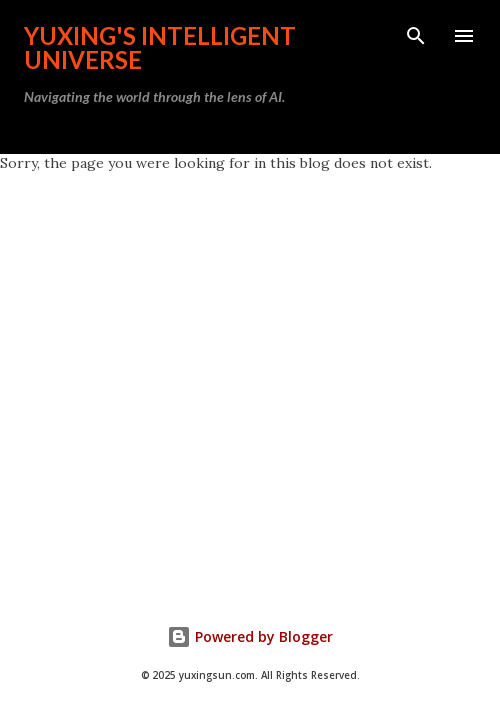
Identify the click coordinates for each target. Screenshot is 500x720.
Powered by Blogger (250, 636)
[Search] (416, 36)
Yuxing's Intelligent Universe (160, 47)
